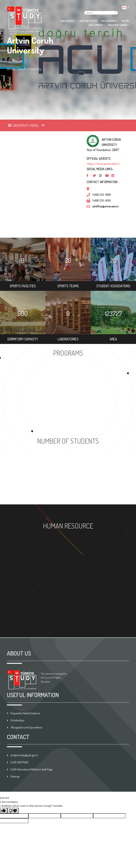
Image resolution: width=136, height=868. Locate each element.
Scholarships (17, 720)
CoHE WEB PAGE (19, 762)
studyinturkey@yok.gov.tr (24, 755)
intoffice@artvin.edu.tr (106, 206)
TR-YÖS (125, 21)
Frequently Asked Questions (25, 713)
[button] (126, 7)
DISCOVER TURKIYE (118, 25)
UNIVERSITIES (67, 21)
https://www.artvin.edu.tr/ (103, 164)
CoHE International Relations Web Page (31, 769)
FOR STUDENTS (109, 21)
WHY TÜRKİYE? (96, 25)
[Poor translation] (13, 810)
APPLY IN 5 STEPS (88, 21)
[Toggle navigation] (27, 125)
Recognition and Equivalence (26, 727)
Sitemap (15, 776)
